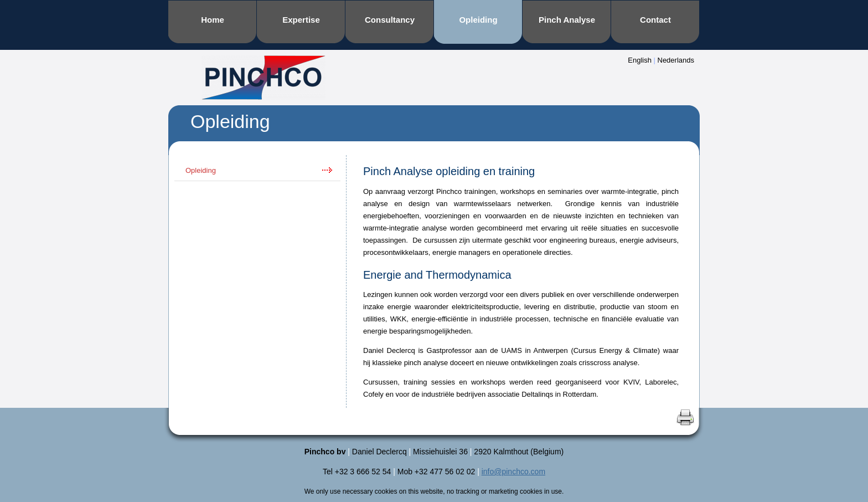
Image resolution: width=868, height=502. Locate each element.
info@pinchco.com (513, 472)
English (640, 60)
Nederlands (676, 60)
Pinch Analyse (567, 20)
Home (213, 20)
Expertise (301, 20)
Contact (655, 20)
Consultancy (390, 20)
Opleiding (478, 20)
